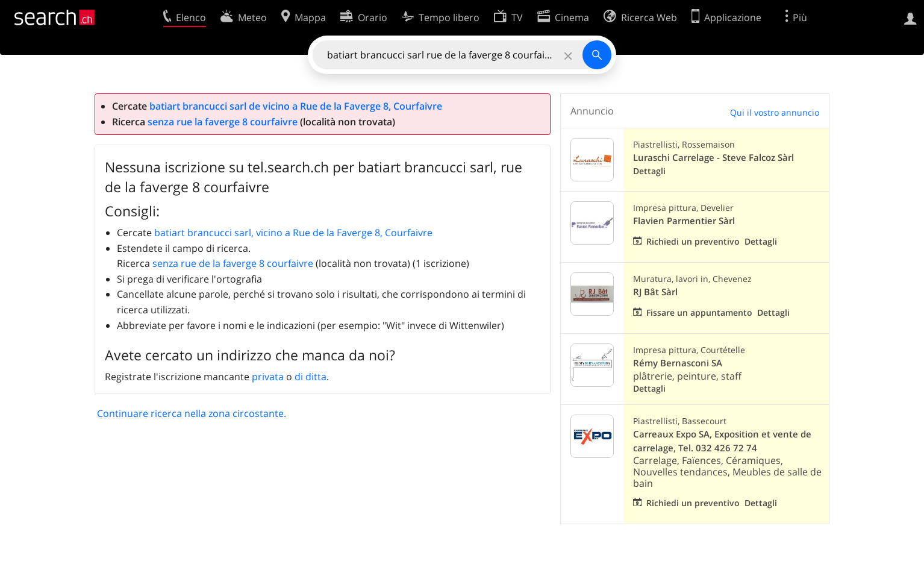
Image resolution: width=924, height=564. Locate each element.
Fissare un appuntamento (699, 312)
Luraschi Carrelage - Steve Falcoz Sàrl (713, 158)
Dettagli (649, 171)
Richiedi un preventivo (693, 241)
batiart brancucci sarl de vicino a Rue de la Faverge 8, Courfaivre (296, 106)
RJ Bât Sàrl (655, 292)
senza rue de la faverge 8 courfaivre (233, 263)
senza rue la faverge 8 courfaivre (223, 122)
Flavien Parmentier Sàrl (684, 221)
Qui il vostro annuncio (775, 112)
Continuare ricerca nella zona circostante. (192, 413)
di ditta (311, 377)
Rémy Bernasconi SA (678, 363)
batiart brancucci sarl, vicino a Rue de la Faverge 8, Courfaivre (293, 233)
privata (268, 377)
